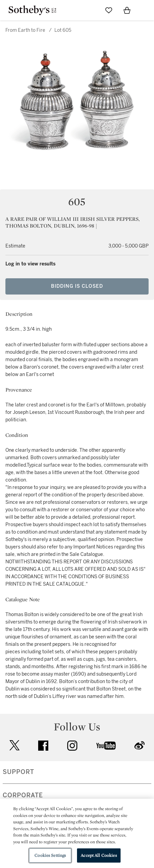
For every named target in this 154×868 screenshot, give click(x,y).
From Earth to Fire (25, 30)
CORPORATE (23, 795)
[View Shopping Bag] (127, 10)
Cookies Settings (50, 855)
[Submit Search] (91, 10)
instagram (72, 746)
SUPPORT (18, 772)
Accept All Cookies (99, 855)
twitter (15, 745)
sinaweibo (139, 745)
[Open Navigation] (145, 10)
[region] (77, 833)
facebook (43, 746)
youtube (106, 746)
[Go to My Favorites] (109, 10)
